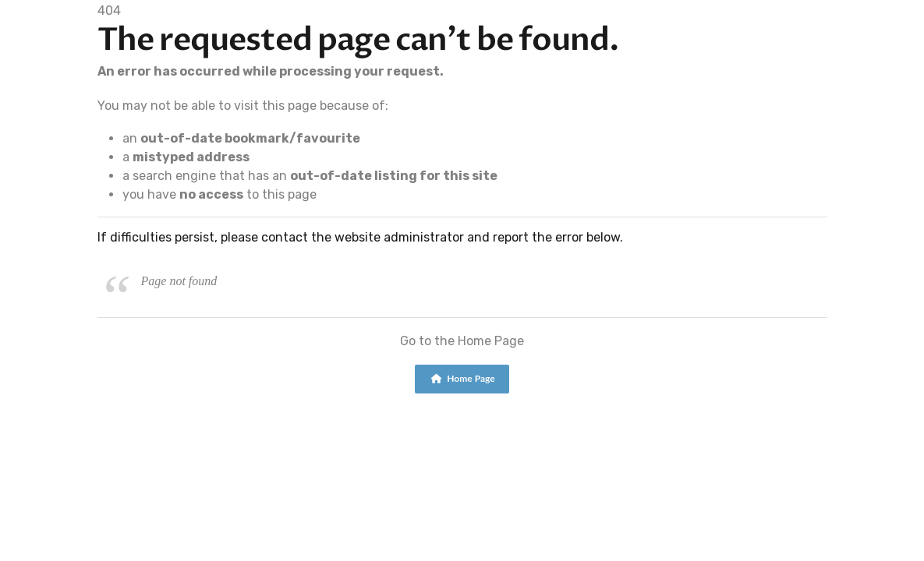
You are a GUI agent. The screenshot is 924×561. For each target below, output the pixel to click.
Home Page (463, 378)
